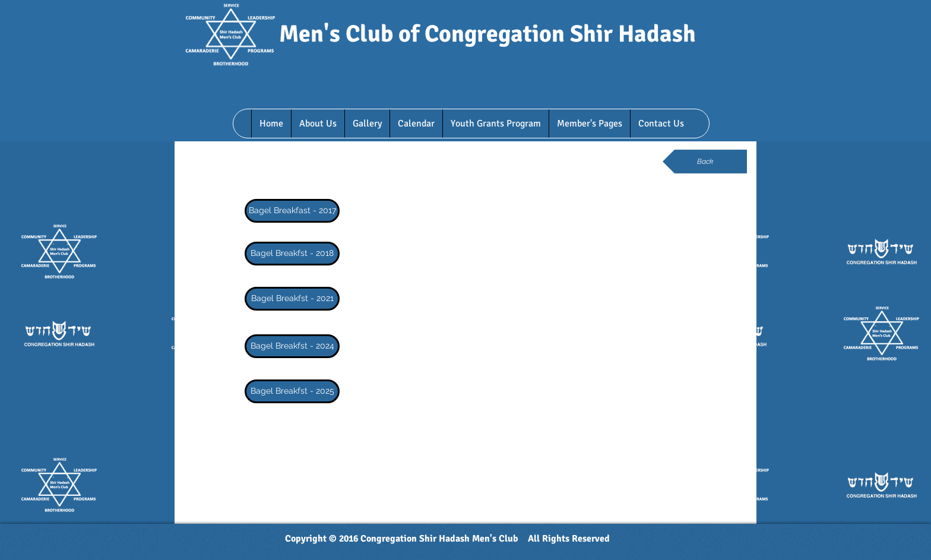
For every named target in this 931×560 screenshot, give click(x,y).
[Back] (705, 162)
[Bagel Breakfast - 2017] (292, 211)
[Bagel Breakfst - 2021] (292, 299)
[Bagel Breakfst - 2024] (292, 346)
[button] (318, 124)
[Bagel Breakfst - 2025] (292, 391)
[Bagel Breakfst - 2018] (292, 254)
